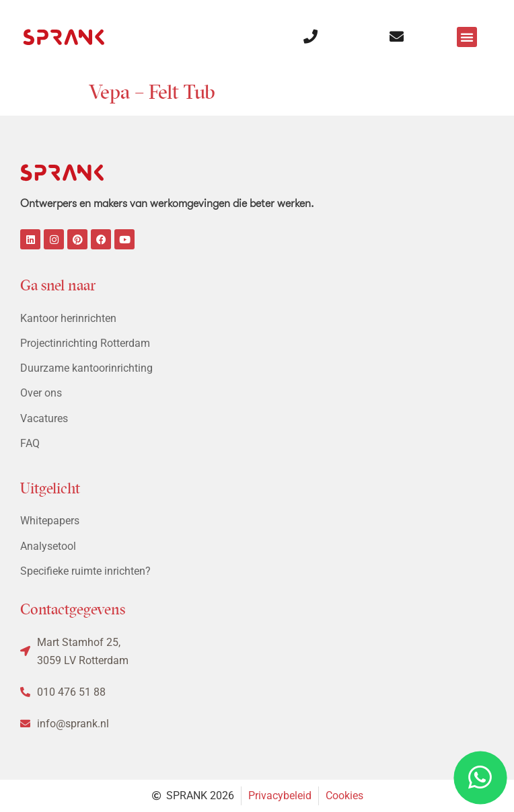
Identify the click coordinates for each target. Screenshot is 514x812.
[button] (467, 37)
